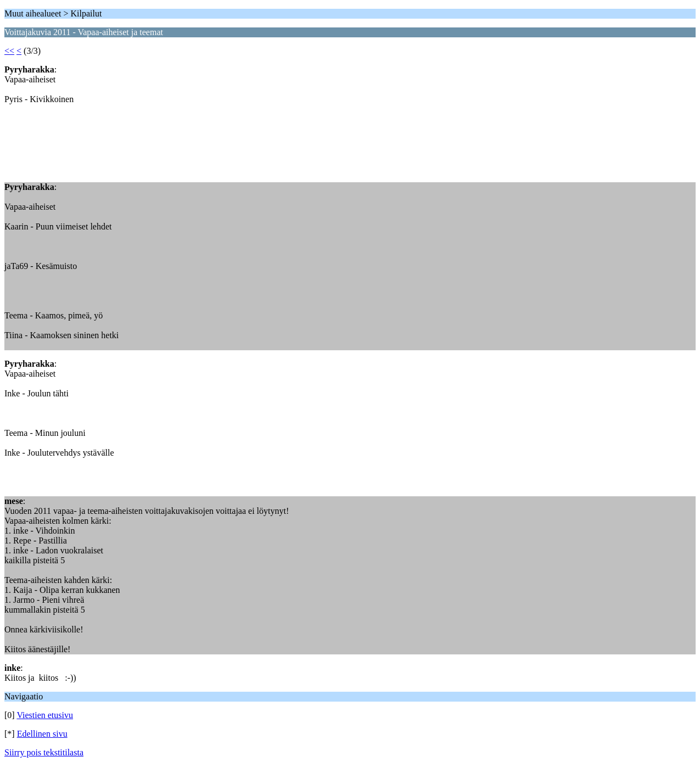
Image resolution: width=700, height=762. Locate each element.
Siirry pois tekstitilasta (44, 752)
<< (9, 51)
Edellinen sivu (42, 734)
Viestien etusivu (45, 715)
